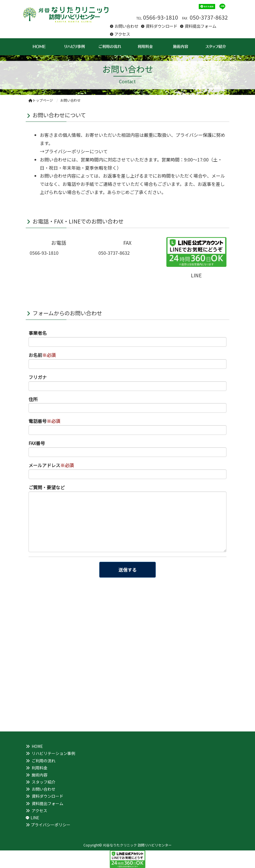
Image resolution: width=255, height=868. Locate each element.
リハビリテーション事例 (53, 753)
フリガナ (38, 377)
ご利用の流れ (44, 761)
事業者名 (38, 333)
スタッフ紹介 (44, 782)
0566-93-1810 (161, 17)
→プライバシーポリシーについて (74, 151)
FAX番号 (37, 443)
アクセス (122, 34)
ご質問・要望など (47, 487)
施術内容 (40, 775)
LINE (35, 818)
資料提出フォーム (200, 26)
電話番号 (44, 421)
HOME (37, 746)
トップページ (41, 100)
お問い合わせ (126, 26)
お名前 (42, 355)
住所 (33, 399)
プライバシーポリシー (51, 825)
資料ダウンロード (161, 26)
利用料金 (40, 768)
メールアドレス (51, 465)
